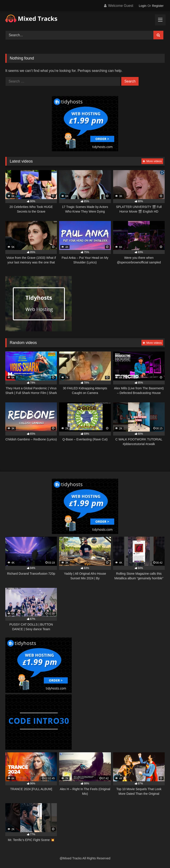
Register (158, 6)
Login (143, 6)
